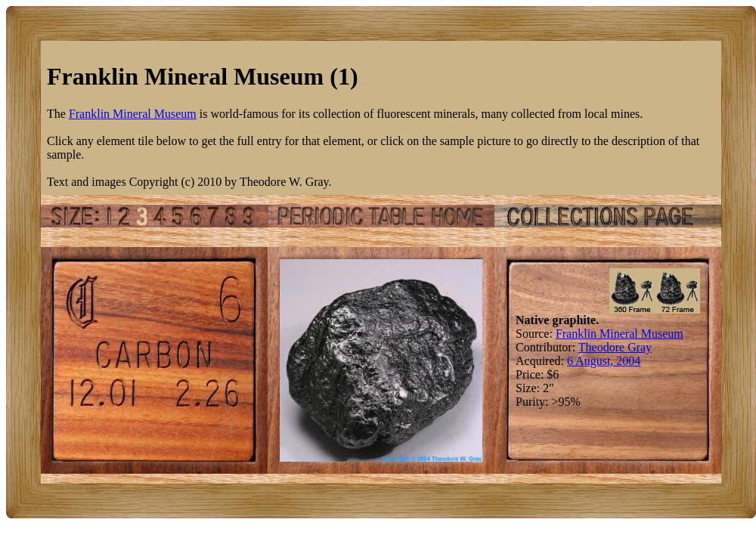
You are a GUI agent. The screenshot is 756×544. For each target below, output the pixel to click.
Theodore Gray (615, 347)
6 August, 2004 (604, 361)
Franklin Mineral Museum (133, 114)
